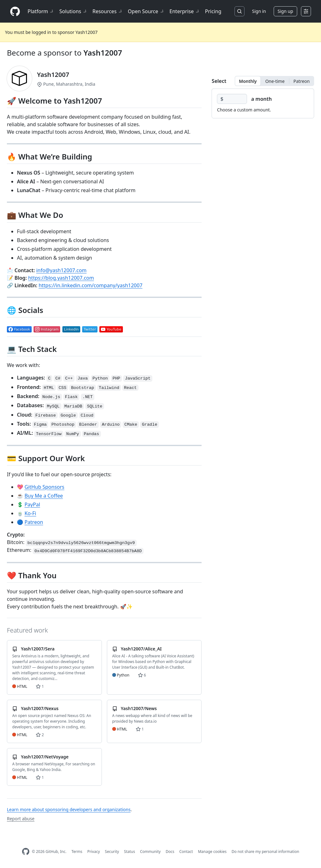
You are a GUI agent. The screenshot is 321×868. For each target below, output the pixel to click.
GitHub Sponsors (44, 487)
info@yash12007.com (61, 270)
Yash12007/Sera (38, 649)
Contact (186, 852)
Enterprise (185, 11)
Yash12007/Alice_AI (141, 649)
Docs (170, 852)
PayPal (32, 504)
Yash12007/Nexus (40, 708)
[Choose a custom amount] (232, 99)
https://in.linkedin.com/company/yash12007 (90, 285)
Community (150, 852)
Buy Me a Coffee (44, 496)
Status (130, 852)
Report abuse (21, 819)
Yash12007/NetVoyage (45, 757)
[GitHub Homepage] (26, 852)
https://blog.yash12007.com (61, 278)
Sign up (285, 11)
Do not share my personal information (266, 852)
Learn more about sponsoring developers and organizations (69, 809)
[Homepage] (15, 11)
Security (112, 852)
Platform (41, 11)
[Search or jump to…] (239, 11)
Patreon (34, 522)
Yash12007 (103, 53)
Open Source (146, 11)
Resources (108, 11)
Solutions (73, 11)
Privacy (94, 852)
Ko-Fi (30, 513)
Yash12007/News (139, 708)
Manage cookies (212, 852)
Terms (77, 852)
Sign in (259, 11)
